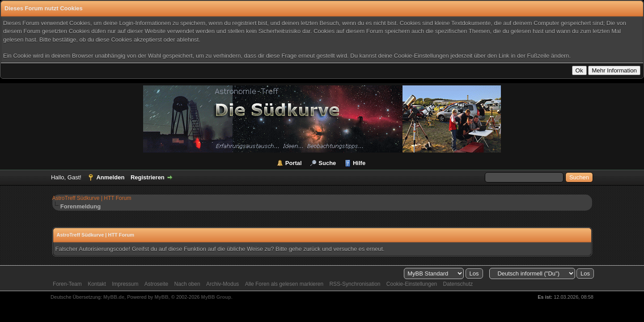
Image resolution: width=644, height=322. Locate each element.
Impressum (125, 284)
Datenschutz (458, 284)
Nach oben (187, 284)
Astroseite (156, 284)
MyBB (161, 297)
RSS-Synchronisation (355, 284)
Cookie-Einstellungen (412, 284)
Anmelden (110, 177)
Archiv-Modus (222, 284)
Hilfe (359, 163)
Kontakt (97, 284)
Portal (294, 163)
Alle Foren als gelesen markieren (284, 284)
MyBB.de (114, 297)
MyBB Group (216, 297)
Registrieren (148, 177)
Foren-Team (67, 284)
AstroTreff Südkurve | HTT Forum (92, 198)
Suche (327, 163)
